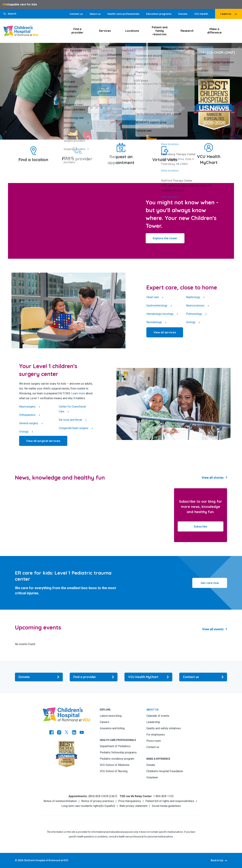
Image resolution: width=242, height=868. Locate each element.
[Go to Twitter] (67, 733)
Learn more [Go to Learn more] (78, 393)
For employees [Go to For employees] (156, 735)
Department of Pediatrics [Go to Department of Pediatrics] (115, 746)
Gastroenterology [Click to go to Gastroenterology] (157, 306)
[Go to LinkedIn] (74, 733)
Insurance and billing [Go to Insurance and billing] (112, 728)
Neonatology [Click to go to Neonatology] (154, 322)
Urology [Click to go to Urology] (191, 322)
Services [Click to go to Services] (105, 31)
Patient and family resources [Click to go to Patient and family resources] (160, 31)
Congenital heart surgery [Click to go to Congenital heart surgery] (74, 428)
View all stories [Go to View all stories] (213, 478)
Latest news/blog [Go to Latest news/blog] (111, 716)
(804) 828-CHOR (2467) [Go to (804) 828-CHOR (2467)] (216, 52)
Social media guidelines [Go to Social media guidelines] (166, 806)
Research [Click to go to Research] (187, 31)
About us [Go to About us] (95, 14)
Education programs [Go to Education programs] (159, 14)
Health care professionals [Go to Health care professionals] (123, 14)
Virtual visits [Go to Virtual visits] (165, 160)
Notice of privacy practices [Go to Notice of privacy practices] (98, 801)
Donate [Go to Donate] (183, 14)
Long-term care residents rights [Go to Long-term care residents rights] (81, 806)
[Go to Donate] (39, 677)
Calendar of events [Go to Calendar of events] (158, 716)
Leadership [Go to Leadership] (153, 722)
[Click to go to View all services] (165, 332)
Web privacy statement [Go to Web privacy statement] (133, 806)
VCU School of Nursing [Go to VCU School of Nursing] (114, 771)
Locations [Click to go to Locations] (132, 31)
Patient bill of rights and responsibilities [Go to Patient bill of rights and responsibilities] (170, 801)
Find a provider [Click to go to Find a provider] (77, 31)
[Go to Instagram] (59, 733)
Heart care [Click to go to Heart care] (153, 297)
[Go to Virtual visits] (165, 151)
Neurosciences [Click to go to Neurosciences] (195, 306)
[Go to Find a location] (33, 151)
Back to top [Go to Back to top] (217, 860)
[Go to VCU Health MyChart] (209, 148)
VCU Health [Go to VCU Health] (201, 14)
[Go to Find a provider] (77, 151)
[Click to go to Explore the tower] (165, 238)
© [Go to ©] (16, 860)
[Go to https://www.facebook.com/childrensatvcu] (51, 733)
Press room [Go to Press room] (154, 741)
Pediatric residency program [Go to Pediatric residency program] (117, 759)
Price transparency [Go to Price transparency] (130, 801)
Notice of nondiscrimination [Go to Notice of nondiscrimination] (60, 801)
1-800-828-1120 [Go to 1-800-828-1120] (163, 796)
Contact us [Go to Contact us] (76, 14)
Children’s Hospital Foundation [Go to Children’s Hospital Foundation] (165, 771)
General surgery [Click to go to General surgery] (29, 423)
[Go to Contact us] (203, 677)
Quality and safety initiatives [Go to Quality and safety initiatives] (164, 728)
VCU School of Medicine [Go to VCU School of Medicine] (115, 765)
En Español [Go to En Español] (108, 806)
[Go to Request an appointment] (121, 148)
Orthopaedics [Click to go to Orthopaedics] (27, 415)
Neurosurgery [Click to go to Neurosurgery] (27, 407)
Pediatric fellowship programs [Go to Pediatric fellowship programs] (118, 752)
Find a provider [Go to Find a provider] (77, 159)
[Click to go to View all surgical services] (43, 441)
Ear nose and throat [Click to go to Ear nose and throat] (70, 420)
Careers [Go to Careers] (105, 722)
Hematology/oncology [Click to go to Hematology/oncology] (160, 314)
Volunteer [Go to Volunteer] (152, 777)
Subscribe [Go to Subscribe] (201, 526)
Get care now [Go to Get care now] (210, 583)
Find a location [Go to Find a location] (33, 160)
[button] (10, 14)
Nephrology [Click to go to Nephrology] (193, 297)
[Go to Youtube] (82, 733)
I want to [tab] (226, 14)
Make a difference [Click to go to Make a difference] (214, 31)
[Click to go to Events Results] (215, 629)
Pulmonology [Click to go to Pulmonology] (194, 314)
